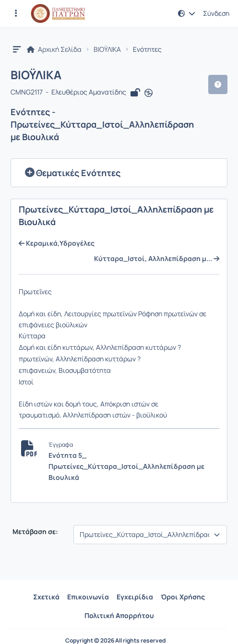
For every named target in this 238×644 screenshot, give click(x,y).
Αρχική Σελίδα (54, 49)
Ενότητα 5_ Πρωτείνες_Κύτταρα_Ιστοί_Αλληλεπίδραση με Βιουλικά (126, 466)
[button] (187, 13)
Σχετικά (46, 597)
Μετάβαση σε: (35, 532)
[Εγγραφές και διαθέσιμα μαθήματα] (16, 13)
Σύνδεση (216, 13)
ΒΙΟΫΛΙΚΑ (107, 49)
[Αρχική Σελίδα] (58, 13)
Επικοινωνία (88, 597)
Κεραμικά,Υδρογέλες (57, 243)
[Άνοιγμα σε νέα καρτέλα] (149, 93)
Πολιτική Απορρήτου (119, 615)
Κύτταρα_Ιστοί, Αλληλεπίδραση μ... (157, 259)
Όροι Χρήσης (183, 597)
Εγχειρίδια (135, 597)
